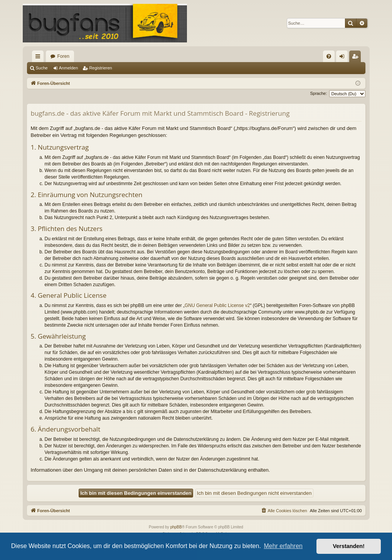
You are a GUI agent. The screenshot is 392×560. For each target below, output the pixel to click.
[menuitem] (329, 56)
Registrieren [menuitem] (356, 58)
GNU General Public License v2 (217, 305)
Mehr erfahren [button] (283, 546)
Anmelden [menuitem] (343, 58)
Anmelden (69, 68)
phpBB (176, 527)
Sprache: (318, 93)
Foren (63, 56)
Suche (42, 68)
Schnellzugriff (39, 58)
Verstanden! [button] (349, 546)
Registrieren (100, 68)
